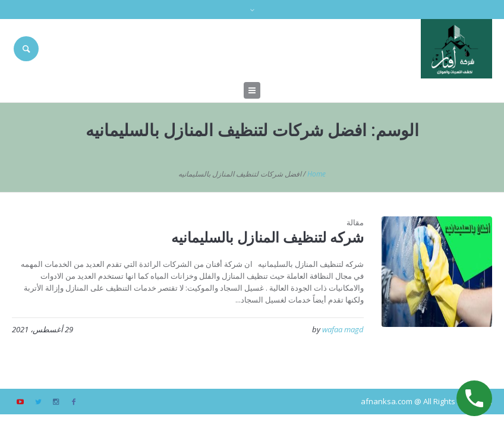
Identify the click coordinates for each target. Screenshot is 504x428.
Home (316, 174)
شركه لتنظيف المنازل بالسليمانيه (267, 237)
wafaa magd (343, 329)
